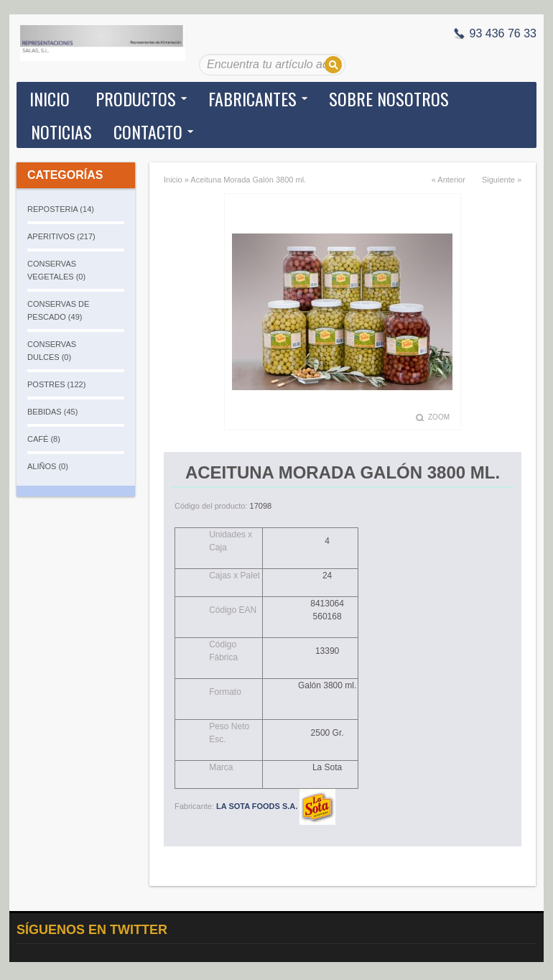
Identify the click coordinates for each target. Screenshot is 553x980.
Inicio (50, 98)
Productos (136, 98)
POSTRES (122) (56, 384)
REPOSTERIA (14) (61, 209)
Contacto (148, 131)
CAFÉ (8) (44, 439)
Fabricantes (252, 98)
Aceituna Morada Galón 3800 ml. (248, 180)
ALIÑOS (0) (48, 466)
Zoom (439, 417)
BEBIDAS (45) (52, 412)
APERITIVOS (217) (61, 236)
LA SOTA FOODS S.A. (276, 806)
